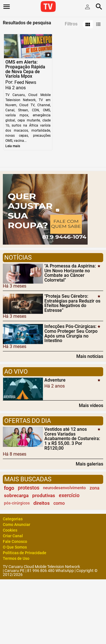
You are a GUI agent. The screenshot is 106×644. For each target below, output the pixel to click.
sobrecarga (16, 495)
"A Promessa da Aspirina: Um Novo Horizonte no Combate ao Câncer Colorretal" (70, 273)
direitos (42, 503)
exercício (69, 495)
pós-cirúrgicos (17, 503)
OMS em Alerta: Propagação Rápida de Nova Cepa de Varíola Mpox (25, 69)
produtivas (44, 495)
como (59, 503)
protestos (29, 488)
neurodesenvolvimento (64, 488)
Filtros (71, 24)
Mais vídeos (91, 405)
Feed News (25, 82)
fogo (9, 488)
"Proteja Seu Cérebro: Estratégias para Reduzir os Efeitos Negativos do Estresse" (72, 303)
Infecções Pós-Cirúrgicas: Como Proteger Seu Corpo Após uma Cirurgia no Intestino (71, 333)
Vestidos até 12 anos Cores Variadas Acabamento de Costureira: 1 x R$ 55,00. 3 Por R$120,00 (72, 439)
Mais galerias (89, 464)
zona (95, 488)
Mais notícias (90, 356)
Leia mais (13, 146)
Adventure (55, 380)
